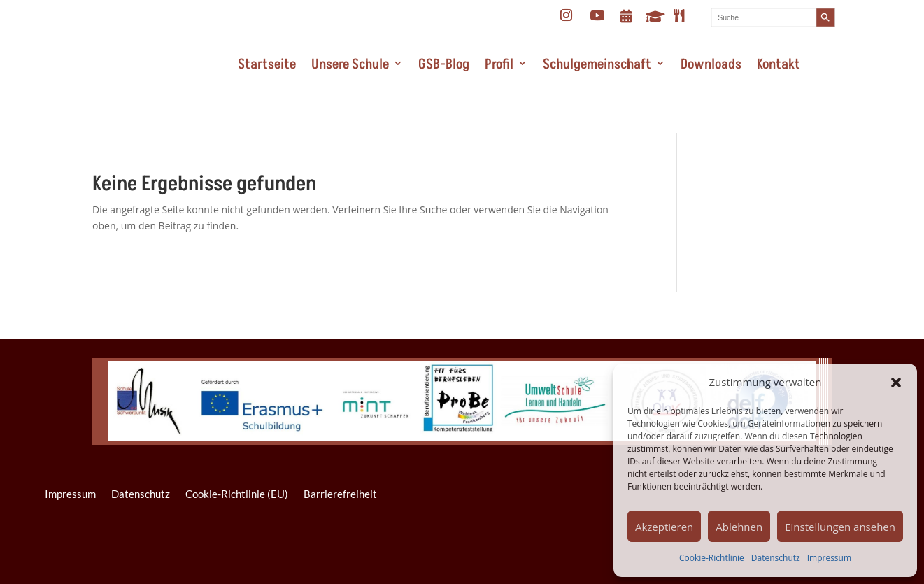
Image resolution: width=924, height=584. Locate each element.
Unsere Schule (350, 64)
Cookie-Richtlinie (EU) (237, 494)
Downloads (711, 64)
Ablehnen (739, 527)
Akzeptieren (664, 527)
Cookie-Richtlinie (712, 558)
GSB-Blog (444, 64)
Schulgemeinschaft (597, 64)
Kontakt (779, 64)
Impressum (829, 558)
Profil (499, 64)
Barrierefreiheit (340, 494)
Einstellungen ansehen (840, 527)
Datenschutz (776, 558)
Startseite (267, 64)
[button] (896, 383)
